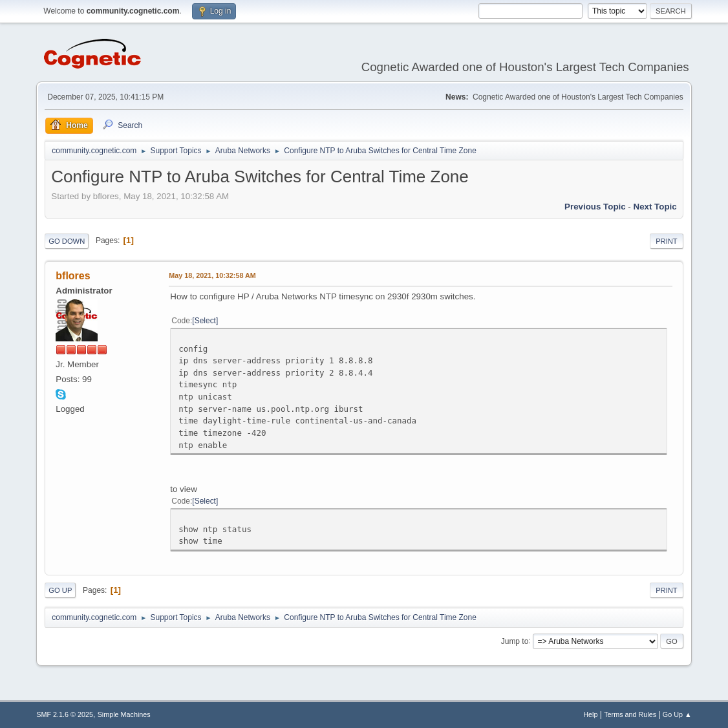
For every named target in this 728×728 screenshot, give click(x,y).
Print (667, 241)
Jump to (515, 641)
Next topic (655, 207)
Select (205, 321)
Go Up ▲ (677, 714)
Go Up (60, 590)
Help (590, 714)
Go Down (67, 241)
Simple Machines (124, 714)
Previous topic (595, 207)
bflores (73, 276)
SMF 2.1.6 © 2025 (65, 714)
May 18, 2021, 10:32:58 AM (212, 275)
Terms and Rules (630, 714)
